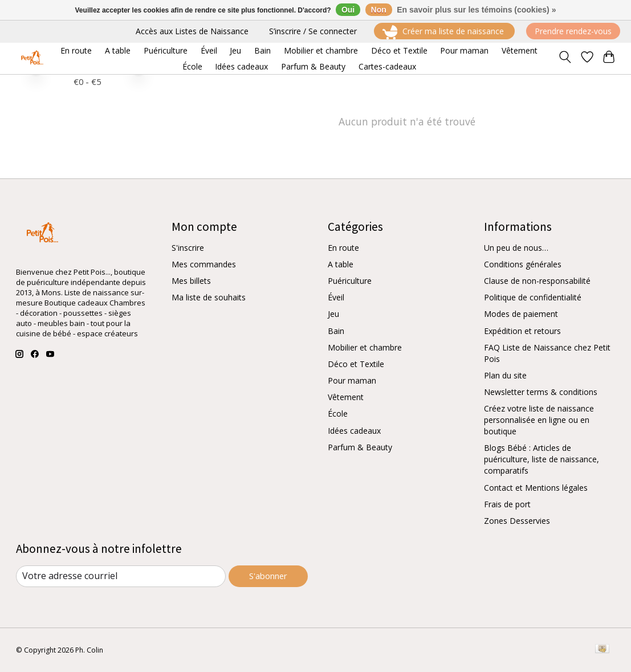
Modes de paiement (521, 314)
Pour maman (352, 381)
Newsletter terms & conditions (541, 392)
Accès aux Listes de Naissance (192, 31)
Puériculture (350, 281)
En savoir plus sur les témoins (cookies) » (476, 10)
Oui (348, 10)
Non (379, 10)
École (338, 414)
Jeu (333, 314)
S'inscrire (188, 248)
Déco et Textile (356, 364)
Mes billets (191, 281)
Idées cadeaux (354, 431)
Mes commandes (204, 265)
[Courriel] (121, 577)
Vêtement (346, 398)
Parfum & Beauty (360, 447)
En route (343, 248)
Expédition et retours (522, 331)
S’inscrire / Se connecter (313, 31)
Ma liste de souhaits (209, 298)
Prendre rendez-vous (573, 31)
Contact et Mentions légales (536, 488)
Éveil (336, 298)
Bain (336, 331)
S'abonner (268, 576)
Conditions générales (523, 265)
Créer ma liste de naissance (444, 32)
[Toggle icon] (565, 58)
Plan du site (505, 376)
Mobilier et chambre (365, 347)
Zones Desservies (517, 521)
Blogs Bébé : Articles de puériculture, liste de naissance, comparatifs (542, 460)
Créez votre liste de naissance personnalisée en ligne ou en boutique (539, 420)
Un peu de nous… (516, 248)
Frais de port (507, 504)
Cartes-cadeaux (387, 66)
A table (341, 265)
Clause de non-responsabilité (537, 281)
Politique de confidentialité (533, 298)
